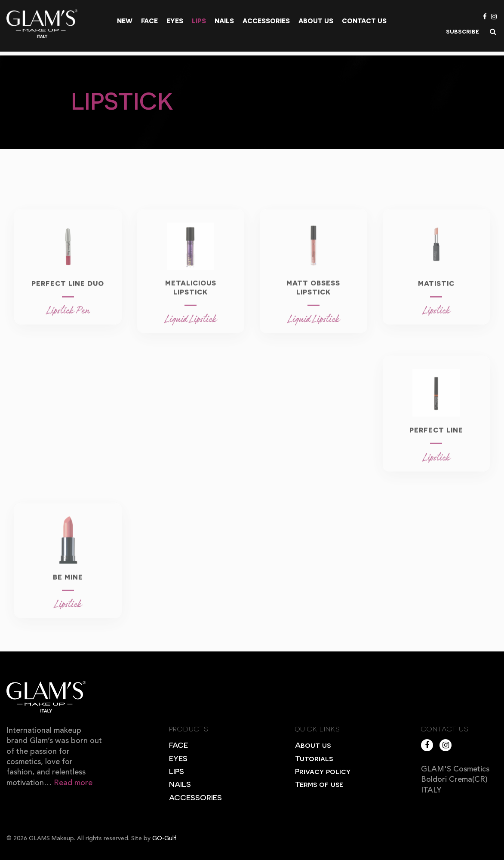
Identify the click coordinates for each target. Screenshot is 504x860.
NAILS (180, 784)
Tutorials (314, 758)
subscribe (463, 31)
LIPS (177, 771)
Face (149, 21)
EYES (178, 758)
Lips (199, 21)
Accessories (266, 21)
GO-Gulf (164, 838)
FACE (178, 745)
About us (316, 21)
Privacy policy (323, 771)
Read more (73, 783)
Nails (224, 21)
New (125, 21)
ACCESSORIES (195, 797)
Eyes (175, 21)
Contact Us (364, 21)
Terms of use (319, 784)
